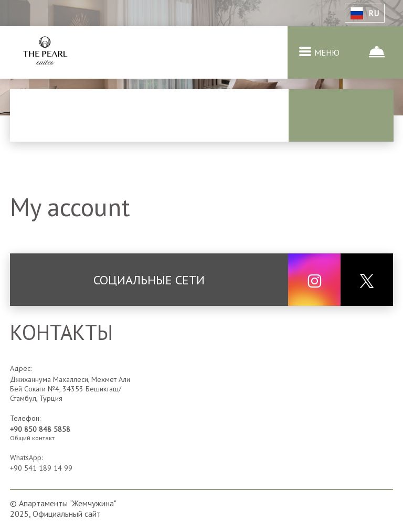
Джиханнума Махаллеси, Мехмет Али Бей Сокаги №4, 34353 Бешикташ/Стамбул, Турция (70, 389)
